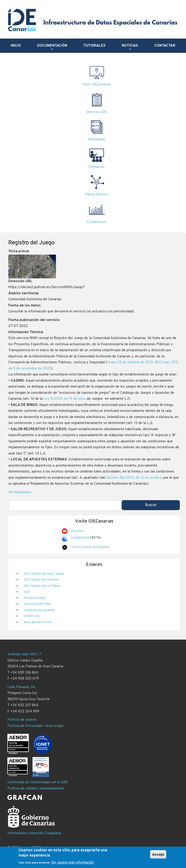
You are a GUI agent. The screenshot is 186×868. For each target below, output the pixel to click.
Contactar (165, 46)
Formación (97, 167)
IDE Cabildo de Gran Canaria (44, 574)
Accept (158, 856)
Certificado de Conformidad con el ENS (38, 782)
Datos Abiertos (97, 195)
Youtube (77, 531)
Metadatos (97, 140)
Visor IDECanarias (97, 85)
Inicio (16, 46)
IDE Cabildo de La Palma (42, 586)
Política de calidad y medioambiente (36, 789)
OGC (27, 592)
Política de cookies (22, 720)
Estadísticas (97, 222)
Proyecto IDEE (35, 598)
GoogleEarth (80, 538)
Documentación (52, 48)
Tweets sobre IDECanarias (90, 547)
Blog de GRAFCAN (38, 622)
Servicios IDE (97, 112)
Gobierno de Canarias (39, 610)
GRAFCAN (32, 616)
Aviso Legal (54, 726)
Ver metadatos (20, 492)
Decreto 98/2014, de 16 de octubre (134, 478)
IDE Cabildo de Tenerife (41, 580)
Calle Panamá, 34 (21, 687)
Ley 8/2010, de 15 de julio (64, 399)
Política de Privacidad (25, 726)
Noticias (130, 48)
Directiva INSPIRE (37, 604)
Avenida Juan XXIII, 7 (24, 654)
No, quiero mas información (73, 865)
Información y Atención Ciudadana (34, 833)
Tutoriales (94, 46)
